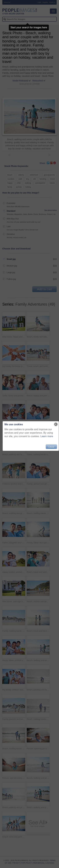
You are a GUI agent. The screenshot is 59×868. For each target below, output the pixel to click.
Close (51, 447)
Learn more (47, 436)
